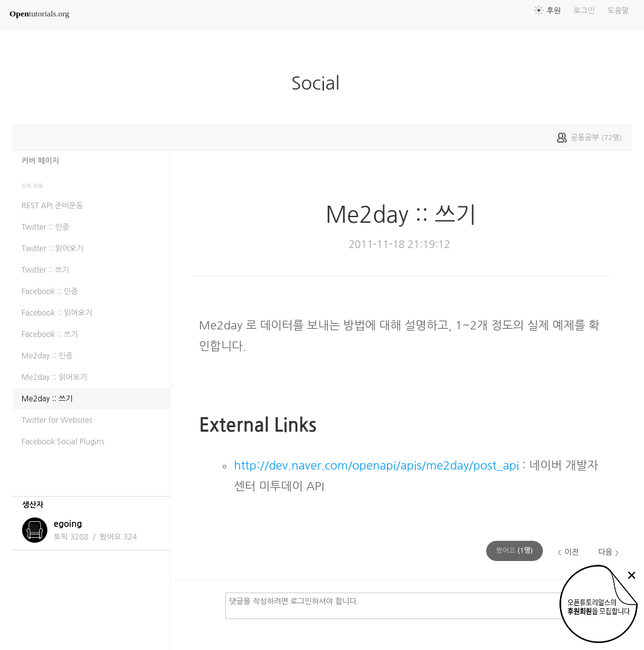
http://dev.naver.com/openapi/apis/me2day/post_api (376, 465)
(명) (515, 551)
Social (320, 83)
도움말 (618, 11)
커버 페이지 (40, 161)
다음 (605, 552)
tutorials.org (39, 14)
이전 (572, 552)
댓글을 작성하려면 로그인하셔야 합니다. (423, 605)
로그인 (584, 11)
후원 (554, 11)
